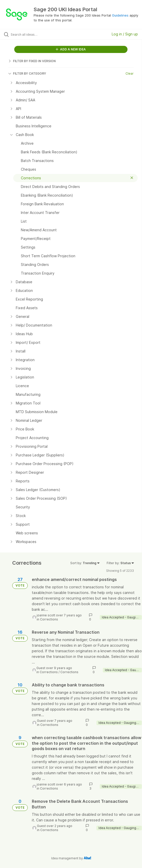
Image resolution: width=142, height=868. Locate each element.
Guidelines (120, 15)
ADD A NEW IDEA (71, 49)
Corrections (49, 619)
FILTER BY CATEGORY (27, 73)
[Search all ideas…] (40, 34)
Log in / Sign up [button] (125, 34)
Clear (130, 73)
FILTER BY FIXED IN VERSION (32, 61)
